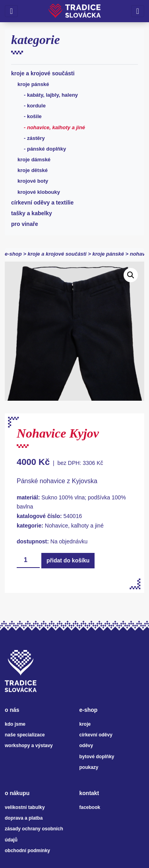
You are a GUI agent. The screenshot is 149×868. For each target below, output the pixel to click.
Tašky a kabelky (32, 213)
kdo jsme (15, 724)
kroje (85, 724)
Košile (34, 116)
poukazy (89, 767)
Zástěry (36, 138)
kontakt (89, 793)
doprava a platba (24, 818)
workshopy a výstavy (29, 746)
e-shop (13, 254)
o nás (12, 710)
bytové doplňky (97, 757)
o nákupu (17, 793)
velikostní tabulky (25, 807)
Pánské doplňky (46, 149)
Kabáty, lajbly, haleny (52, 95)
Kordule (36, 106)
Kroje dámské (34, 160)
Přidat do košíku (68, 560)
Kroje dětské (33, 170)
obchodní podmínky (27, 851)
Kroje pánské (33, 84)
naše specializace (25, 735)
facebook (90, 807)
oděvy (86, 746)
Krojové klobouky (39, 192)
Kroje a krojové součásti (43, 73)
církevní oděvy (96, 735)
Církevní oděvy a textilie (42, 203)
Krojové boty (33, 181)
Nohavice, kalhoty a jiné (56, 127)
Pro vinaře (25, 224)
